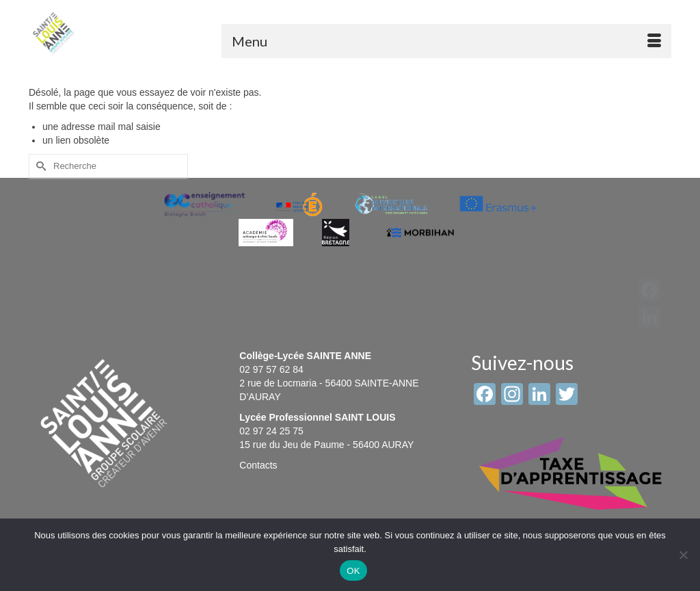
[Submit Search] (39, 166)
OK (353, 571)
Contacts (258, 465)
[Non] (683, 555)
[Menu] (446, 41)
